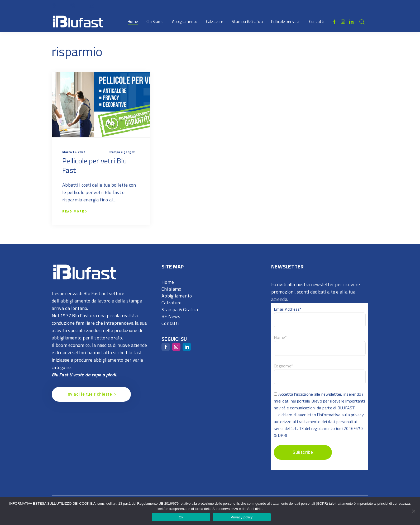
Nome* (280, 337)
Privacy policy (242, 517)
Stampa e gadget (122, 152)
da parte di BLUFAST (336, 408)
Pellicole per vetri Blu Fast (95, 165)
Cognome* (283, 366)
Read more (75, 212)
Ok (181, 517)
